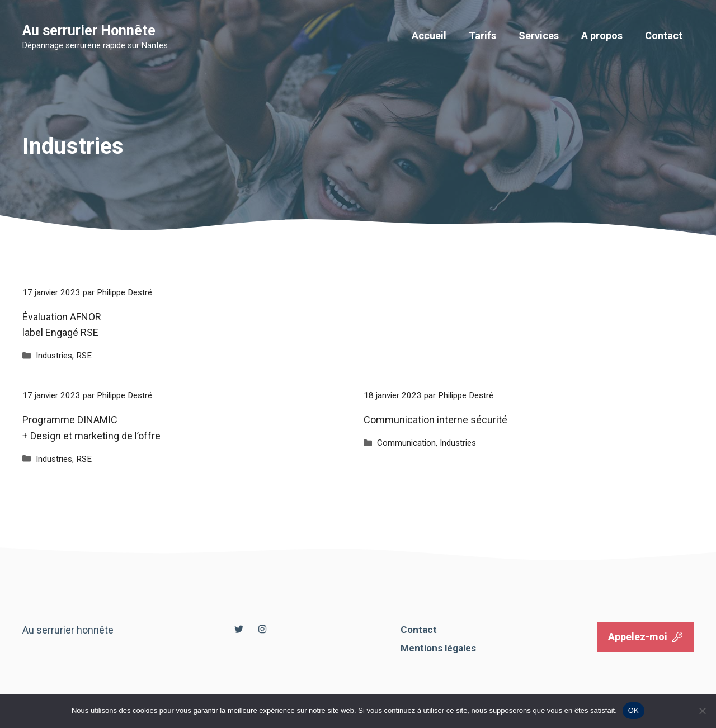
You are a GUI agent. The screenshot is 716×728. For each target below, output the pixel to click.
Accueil (429, 36)
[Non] (702, 711)
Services (539, 36)
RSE (84, 356)
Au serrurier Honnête (89, 30)
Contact (664, 36)
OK (633, 710)
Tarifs (482, 36)
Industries (54, 356)
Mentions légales (438, 648)
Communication (406, 443)
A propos (602, 36)
